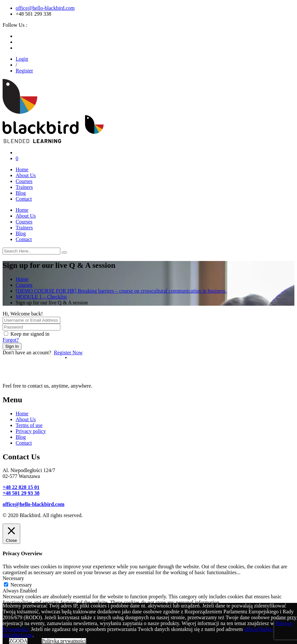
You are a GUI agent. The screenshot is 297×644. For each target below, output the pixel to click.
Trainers (24, 187)
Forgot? (11, 340)
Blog (21, 193)
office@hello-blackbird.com (45, 8)
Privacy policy (31, 431)
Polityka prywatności (64, 641)
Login (22, 59)
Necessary (21, 585)
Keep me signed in (30, 334)
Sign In (12, 346)
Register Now (68, 353)
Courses (24, 181)
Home (22, 169)
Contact (24, 199)
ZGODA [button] (18, 641)
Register (24, 71)
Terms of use (29, 425)
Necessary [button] (13, 578)
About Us (26, 175)
